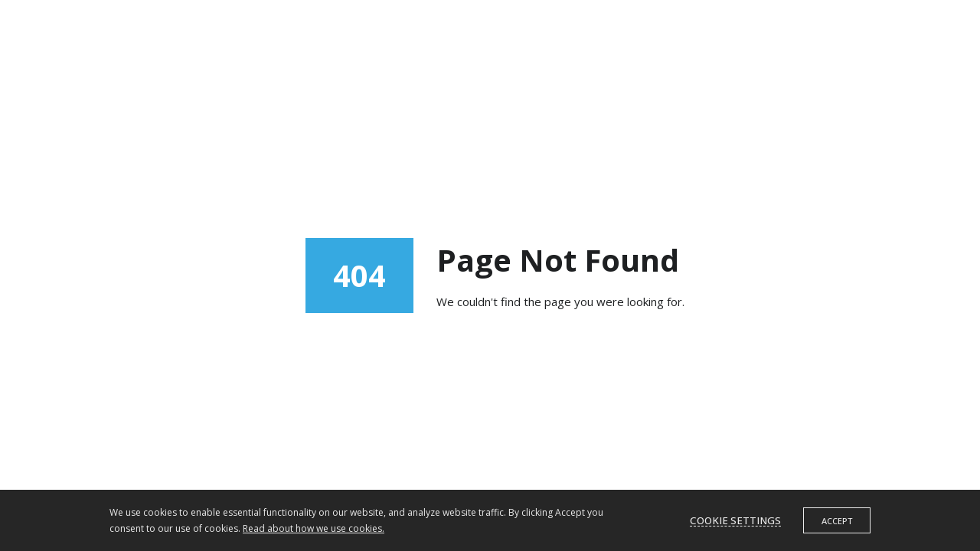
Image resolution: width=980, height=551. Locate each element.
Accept (837, 521)
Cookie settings (735, 520)
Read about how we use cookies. (314, 528)
